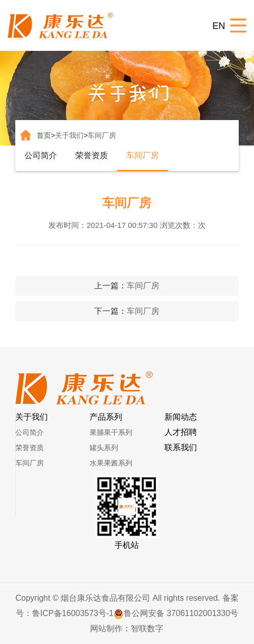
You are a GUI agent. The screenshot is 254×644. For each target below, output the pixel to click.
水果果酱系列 (111, 463)
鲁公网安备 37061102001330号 (176, 613)
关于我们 (69, 135)
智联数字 (147, 628)
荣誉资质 (92, 155)
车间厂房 (102, 135)
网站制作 (106, 628)
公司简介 (41, 155)
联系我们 (181, 447)
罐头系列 (104, 448)
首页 (44, 135)
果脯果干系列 (111, 432)
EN (219, 26)
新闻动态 (181, 417)
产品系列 (106, 417)
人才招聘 (181, 432)
